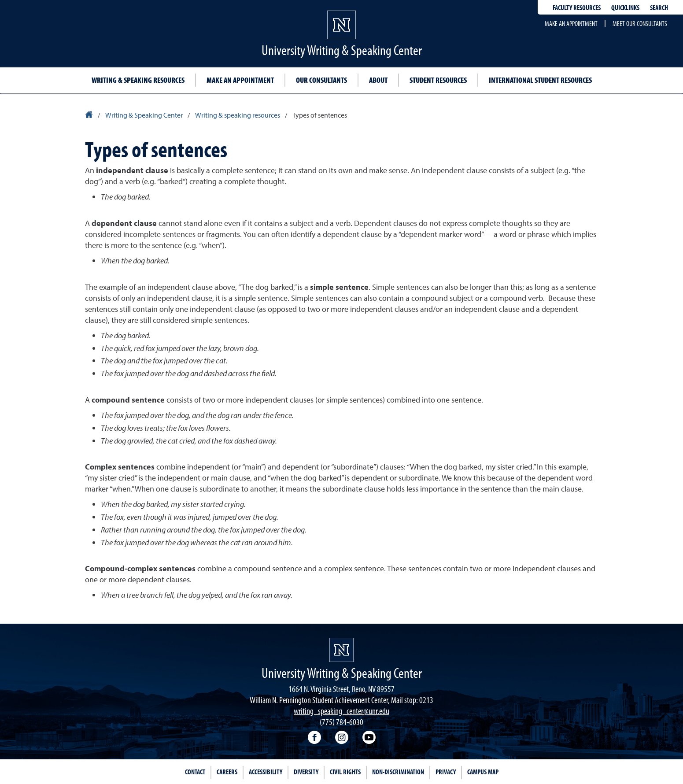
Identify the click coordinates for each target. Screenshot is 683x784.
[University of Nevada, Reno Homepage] (341, 650)
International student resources (540, 80)
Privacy (446, 772)
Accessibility (266, 772)
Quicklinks (625, 7)
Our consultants (321, 80)
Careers (227, 772)
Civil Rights (345, 772)
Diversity (306, 772)
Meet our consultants (640, 23)
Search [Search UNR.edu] (659, 7)
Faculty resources (577, 7)
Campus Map (483, 772)
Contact (195, 772)
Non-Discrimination (398, 772)
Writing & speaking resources (138, 80)
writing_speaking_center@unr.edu (341, 711)
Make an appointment (571, 23)
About (378, 80)
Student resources (438, 80)
